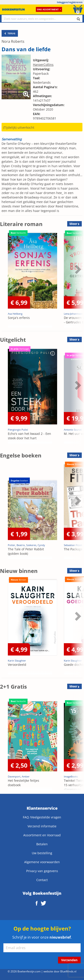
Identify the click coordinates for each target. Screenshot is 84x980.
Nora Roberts (13, 41)
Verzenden (69, 960)
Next (77, 269)
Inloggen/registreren (70, 2)
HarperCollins (43, 65)
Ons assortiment (49, 9)
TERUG (10, 33)
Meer (73, 224)
